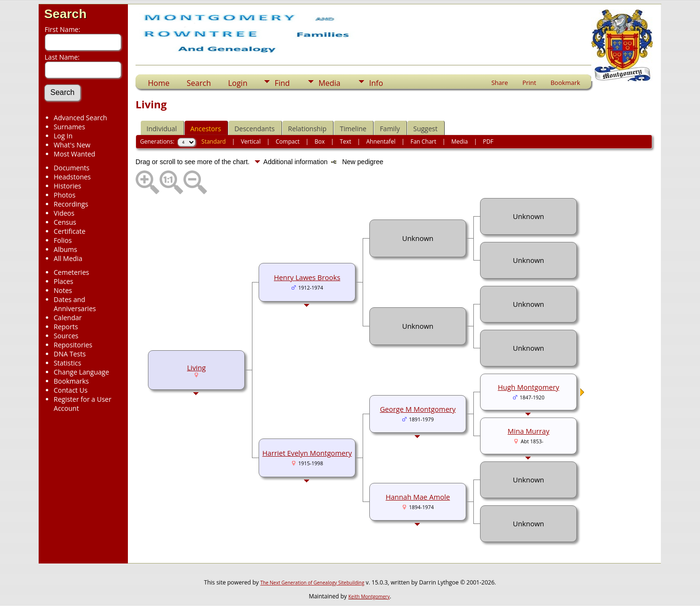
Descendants (254, 129)
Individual (162, 129)
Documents (72, 168)
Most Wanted (75, 154)
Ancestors (206, 129)
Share (500, 83)
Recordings (71, 204)
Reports (66, 327)
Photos (65, 195)
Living (196, 367)
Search (66, 14)
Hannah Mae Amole (418, 497)
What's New (72, 145)
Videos (64, 213)
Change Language (82, 372)
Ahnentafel (381, 141)
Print (529, 83)
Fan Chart (423, 141)
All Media (68, 258)
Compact (288, 141)
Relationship (308, 129)
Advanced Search (81, 118)
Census (65, 222)
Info (376, 83)
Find (282, 83)
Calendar (68, 318)
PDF (488, 141)
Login (238, 83)
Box (319, 141)
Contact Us (71, 390)
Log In (63, 136)
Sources (66, 336)
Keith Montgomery (369, 596)
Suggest (425, 129)
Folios (63, 240)
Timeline (353, 129)
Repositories (73, 345)
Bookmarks (72, 381)
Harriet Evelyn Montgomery (307, 453)
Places (64, 281)
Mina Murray (528, 431)
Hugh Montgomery (528, 387)
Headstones (73, 177)
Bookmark (565, 83)
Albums (66, 249)
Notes (63, 290)
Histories (68, 186)
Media (329, 83)
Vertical (251, 141)
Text (345, 141)
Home (159, 83)
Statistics (68, 363)
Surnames (70, 127)
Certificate (70, 231)
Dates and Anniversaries (75, 304)
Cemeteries (72, 272)
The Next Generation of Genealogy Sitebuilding (312, 583)
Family (390, 129)
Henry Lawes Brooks (307, 277)
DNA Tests (70, 354)
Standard (214, 141)
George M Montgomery (418, 409)
